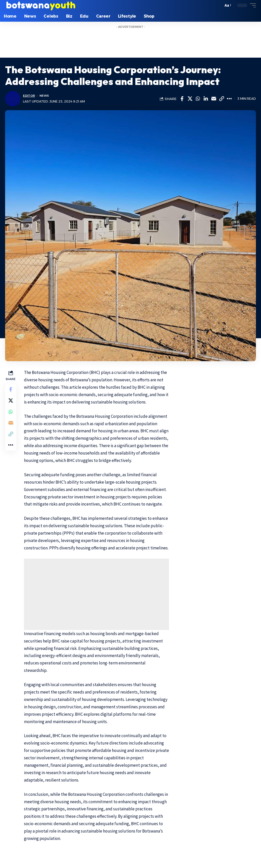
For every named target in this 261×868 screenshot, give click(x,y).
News (45, 96)
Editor (29, 96)
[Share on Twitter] (190, 99)
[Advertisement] (130, 42)
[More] (229, 99)
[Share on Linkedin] (206, 99)
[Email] (214, 99)
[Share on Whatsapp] (198, 99)
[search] (218, 5)
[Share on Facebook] (182, 99)
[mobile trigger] (252, 5)
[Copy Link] (221, 99)
